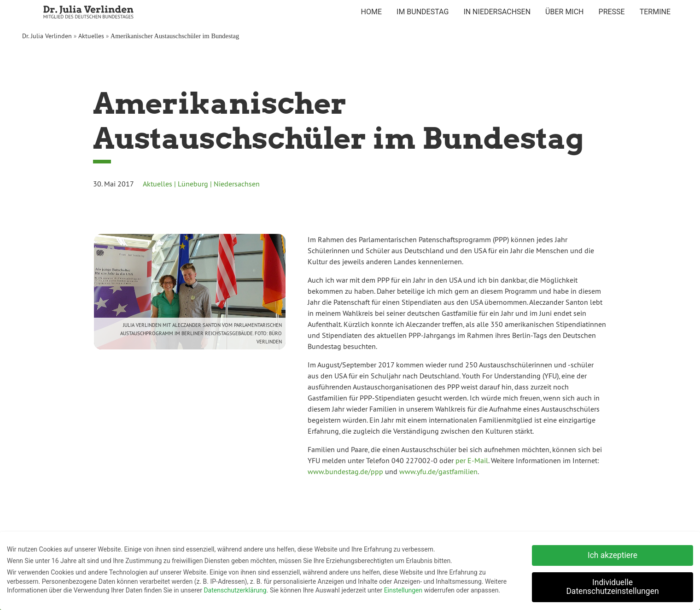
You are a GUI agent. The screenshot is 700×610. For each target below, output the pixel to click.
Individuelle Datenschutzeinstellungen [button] (612, 586)
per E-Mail (472, 460)
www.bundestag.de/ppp (345, 471)
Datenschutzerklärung (235, 589)
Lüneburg (193, 184)
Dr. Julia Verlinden (47, 36)
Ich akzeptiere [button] (612, 554)
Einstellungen (403, 589)
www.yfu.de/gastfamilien (438, 471)
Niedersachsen (237, 184)
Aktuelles (91, 36)
